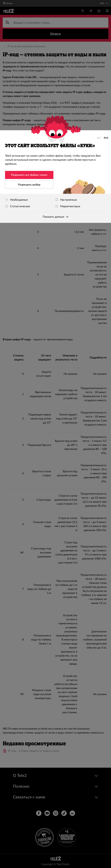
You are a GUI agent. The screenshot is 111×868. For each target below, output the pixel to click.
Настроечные (66, 200)
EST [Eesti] (99, 138)
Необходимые (17, 200)
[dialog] (55, 177)
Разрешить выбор (29, 185)
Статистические (18, 206)
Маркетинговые (68, 206)
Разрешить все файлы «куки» (29, 175)
